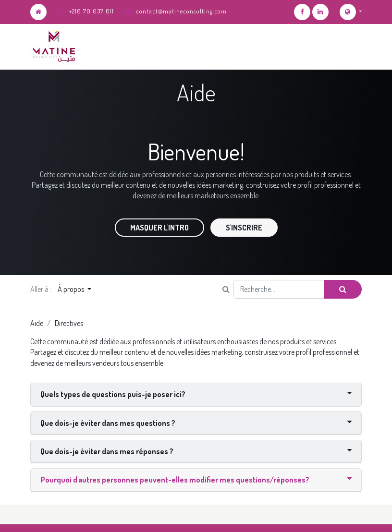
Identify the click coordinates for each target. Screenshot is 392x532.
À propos (72, 289)
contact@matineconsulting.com (181, 11)
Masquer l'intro (159, 228)
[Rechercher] (343, 289)
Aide (37, 323)
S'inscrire (244, 228)
